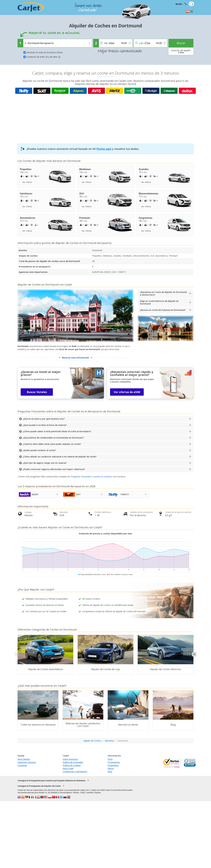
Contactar (22, 765)
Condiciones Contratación (75, 771)
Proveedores (114, 762)
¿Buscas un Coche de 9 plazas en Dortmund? (163, 310)
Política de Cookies (72, 765)
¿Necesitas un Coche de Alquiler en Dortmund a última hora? (163, 293)
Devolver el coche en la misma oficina (45, 52)
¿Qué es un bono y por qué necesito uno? (44, 419)
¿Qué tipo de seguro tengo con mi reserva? (45, 463)
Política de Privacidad (73, 762)
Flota (110, 759)
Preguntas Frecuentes (81, 477)
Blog (110, 771)
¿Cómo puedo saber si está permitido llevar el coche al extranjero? (57, 431)
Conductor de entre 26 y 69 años (44, 57)
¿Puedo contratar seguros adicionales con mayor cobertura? (54, 469)
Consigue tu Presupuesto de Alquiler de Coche (39, 786)
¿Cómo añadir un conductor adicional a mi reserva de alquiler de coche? (60, 457)
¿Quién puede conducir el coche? (39, 450)
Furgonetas (113, 765)
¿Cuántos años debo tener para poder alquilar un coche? (52, 444)
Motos (111, 768)
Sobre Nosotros (70, 759)
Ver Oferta (27, 182)
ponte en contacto (103, 477)
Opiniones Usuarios (27, 762)
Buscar (181, 43)
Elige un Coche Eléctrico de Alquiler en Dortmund (159, 302)
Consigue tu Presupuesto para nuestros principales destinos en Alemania (51, 780)
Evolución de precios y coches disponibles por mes (106, 534)
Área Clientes (24, 759)
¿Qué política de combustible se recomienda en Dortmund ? (53, 438)
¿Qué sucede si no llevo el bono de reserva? (45, 425)
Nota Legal (68, 768)
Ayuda (179, 4)
